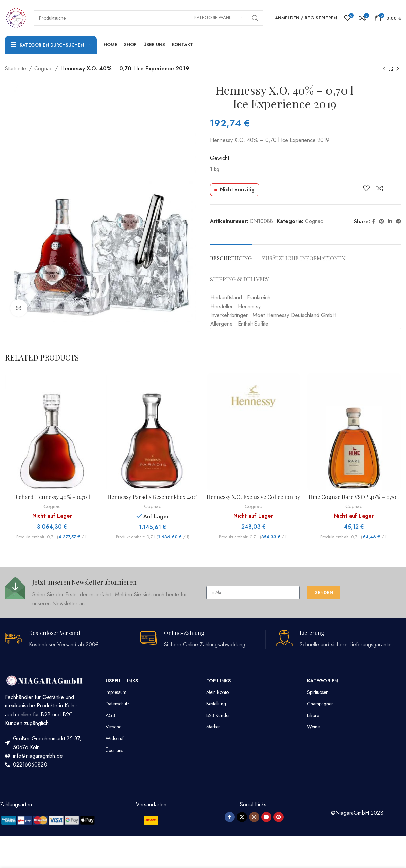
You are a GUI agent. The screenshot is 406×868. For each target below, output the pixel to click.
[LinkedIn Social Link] (390, 221)
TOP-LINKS (218, 681)
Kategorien (323, 681)
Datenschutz (118, 704)
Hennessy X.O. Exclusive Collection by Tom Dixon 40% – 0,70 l (253, 501)
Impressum (116, 692)
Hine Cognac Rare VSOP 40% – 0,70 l (354, 497)
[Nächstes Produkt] (398, 69)
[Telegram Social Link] (399, 221)
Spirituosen (318, 692)
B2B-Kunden (218, 715)
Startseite (16, 68)
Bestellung (216, 704)
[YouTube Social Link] (266, 817)
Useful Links (122, 681)
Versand (114, 727)
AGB (111, 715)
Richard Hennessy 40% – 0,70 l (52, 497)
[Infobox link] (102, 593)
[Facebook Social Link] (374, 221)
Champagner (320, 704)
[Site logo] (16, 17)
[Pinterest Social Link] (382, 221)
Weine (313, 727)
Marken (214, 727)
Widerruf (115, 738)
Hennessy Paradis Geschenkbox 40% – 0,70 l (153, 501)
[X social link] (242, 817)
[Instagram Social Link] (254, 817)
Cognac (43, 68)
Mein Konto (217, 692)
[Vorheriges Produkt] (384, 69)
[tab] (231, 255)
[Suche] (148, 18)
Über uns (114, 750)
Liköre (313, 715)
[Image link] (48, 820)
